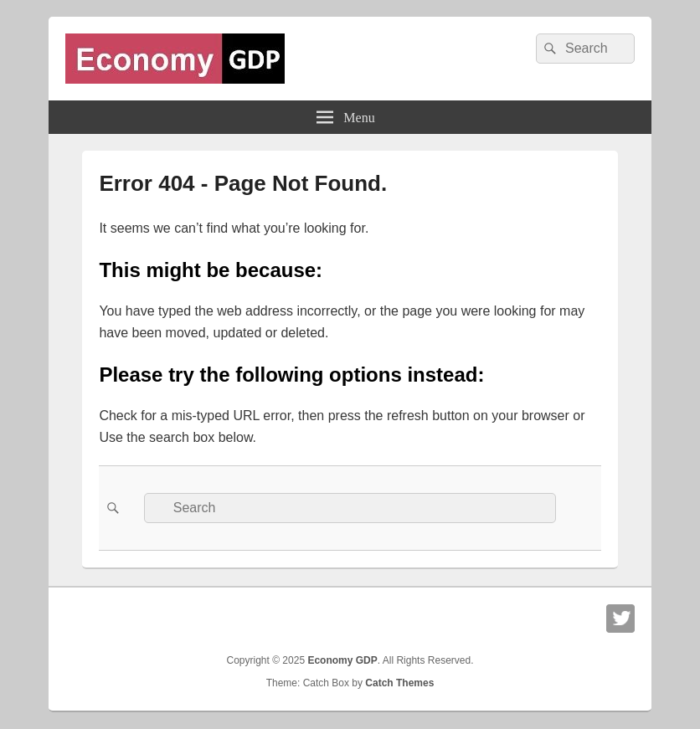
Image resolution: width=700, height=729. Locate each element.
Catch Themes (399, 683)
